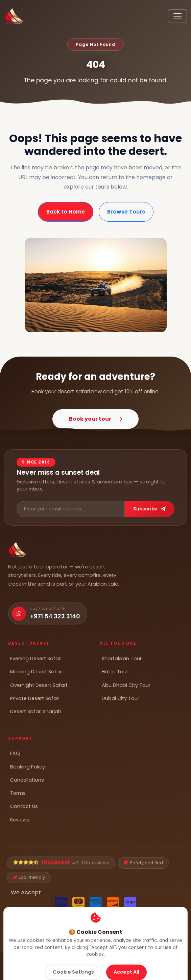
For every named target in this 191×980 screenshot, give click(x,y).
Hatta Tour (115, 672)
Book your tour (95, 419)
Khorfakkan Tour (122, 659)
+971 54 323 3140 (55, 616)
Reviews (20, 820)
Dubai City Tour (121, 698)
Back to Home (66, 212)
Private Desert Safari (35, 698)
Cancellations (27, 780)
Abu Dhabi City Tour (126, 685)
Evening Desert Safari (36, 659)
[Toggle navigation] (177, 16)
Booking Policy (28, 767)
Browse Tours (126, 212)
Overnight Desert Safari (39, 685)
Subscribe (149, 509)
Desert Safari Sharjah (36, 711)
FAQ (15, 753)
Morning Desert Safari (36, 672)
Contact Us (24, 806)
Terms (18, 793)
